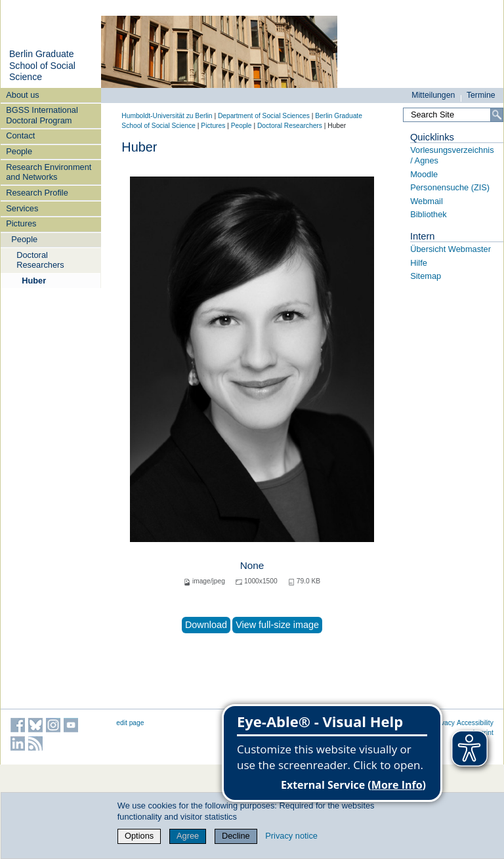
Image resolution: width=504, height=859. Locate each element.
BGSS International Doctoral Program (42, 115)
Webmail (427, 201)
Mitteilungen (433, 95)
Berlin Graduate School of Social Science (42, 65)
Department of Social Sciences (264, 116)
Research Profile (37, 193)
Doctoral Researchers (40, 260)
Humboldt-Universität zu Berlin (167, 116)
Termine (481, 95)
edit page (130, 723)
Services (22, 208)
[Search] (497, 115)
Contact (20, 136)
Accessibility (475, 723)
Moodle (424, 174)
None (252, 565)
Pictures (21, 223)
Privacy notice (291, 836)
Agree (188, 836)
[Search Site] (453, 115)
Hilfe (419, 263)
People (19, 151)
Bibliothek (429, 214)
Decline (236, 836)
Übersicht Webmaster (451, 249)
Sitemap (426, 276)
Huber (34, 281)
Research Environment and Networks (49, 172)
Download (206, 625)
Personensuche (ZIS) (450, 187)
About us (23, 95)
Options (139, 836)
